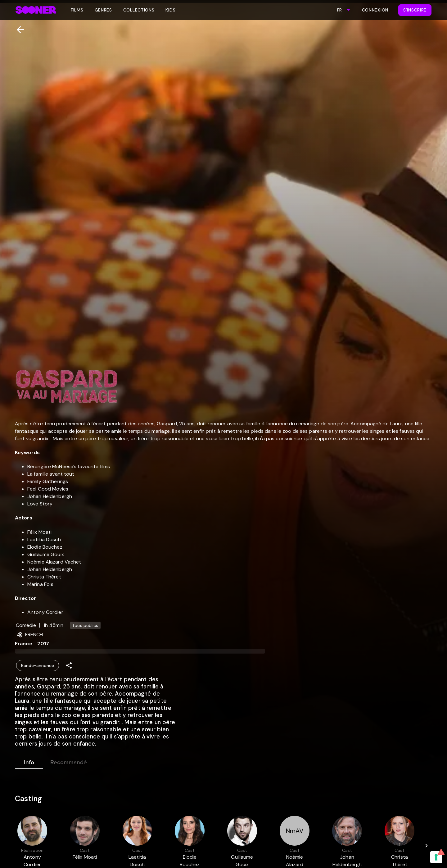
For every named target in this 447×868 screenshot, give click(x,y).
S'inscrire (415, 10)
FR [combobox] (339, 10)
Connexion (375, 10)
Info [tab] (29, 761)
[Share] (69, 666)
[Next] (427, 846)
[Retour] (18, 30)
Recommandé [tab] (69, 761)
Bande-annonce (38, 666)
